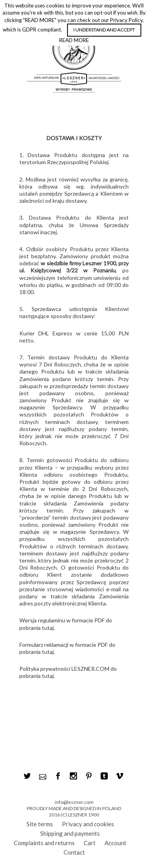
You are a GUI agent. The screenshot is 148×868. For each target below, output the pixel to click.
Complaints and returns (44, 843)
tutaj (48, 628)
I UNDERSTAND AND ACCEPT (104, 30)
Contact (74, 852)
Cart (90, 843)
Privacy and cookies (88, 824)
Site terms (40, 824)
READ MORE (74, 40)
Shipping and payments (70, 833)
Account (115, 843)
